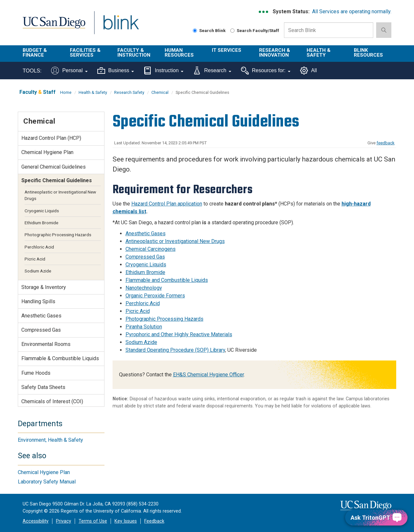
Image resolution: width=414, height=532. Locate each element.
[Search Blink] (195, 31)
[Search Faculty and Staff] (232, 31)
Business (116, 71)
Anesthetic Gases (146, 233)
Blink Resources (368, 53)
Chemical (160, 92)
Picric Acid (138, 311)
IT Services (227, 50)
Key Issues (126, 521)
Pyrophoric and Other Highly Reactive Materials (179, 334)
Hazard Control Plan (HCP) (51, 138)
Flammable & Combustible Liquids (60, 358)
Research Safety (129, 92)
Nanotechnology (144, 288)
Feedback (154, 521)
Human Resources (179, 53)
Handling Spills (38, 301)
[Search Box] (329, 30)
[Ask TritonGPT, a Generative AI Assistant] (376, 518)
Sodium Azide (141, 342)
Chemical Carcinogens (151, 249)
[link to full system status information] (264, 12)
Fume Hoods (36, 373)
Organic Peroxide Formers (155, 296)
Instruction (163, 71)
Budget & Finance (35, 53)
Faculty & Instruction (134, 53)
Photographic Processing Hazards (164, 319)
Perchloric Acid (143, 303)
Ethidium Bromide (145, 272)
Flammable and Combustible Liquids (167, 280)
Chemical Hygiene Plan (47, 152)
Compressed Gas (145, 257)
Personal (69, 71)
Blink (121, 26)
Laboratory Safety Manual (47, 482)
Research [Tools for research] (212, 71)
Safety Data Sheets (43, 387)
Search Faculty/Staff (255, 30)
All (309, 71)
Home (66, 92)
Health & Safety (319, 53)
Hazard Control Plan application (167, 204)
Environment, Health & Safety (50, 440)
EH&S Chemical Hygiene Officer (208, 375)
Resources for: (266, 71)
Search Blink (209, 30)
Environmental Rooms (46, 344)
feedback (386, 143)
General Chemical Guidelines (54, 167)
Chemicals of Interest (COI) (52, 401)
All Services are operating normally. (352, 11)
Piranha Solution (144, 327)
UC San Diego (54, 26)
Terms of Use (93, 521)
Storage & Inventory (44, 287)
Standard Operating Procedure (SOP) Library (175, 350)
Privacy (64, 521)
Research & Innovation (275, 53)
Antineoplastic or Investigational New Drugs (175, 241)
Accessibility (36, 521)
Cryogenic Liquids (146, 265)
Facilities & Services (85, 53)
